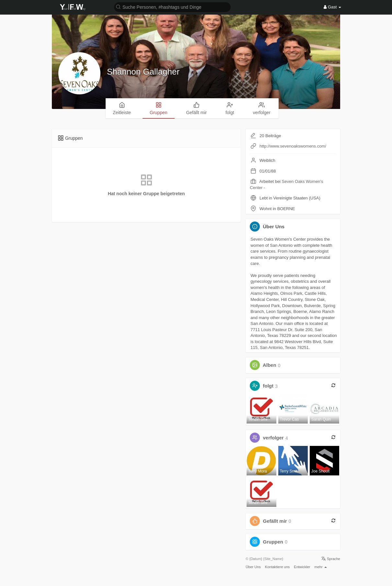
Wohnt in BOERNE (277, 209)
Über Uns (253, 567)
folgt (268, 386)
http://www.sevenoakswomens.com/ (293, 146)
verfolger (273, 438)
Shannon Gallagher (143, 72)
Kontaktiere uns (277, 567)
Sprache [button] (331, 559)
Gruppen (273, 542)
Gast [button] (332, 7)
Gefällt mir (275, 521)
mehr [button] (321, 567)
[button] (172, 7)
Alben (270, 365)
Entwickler (302, 567)
